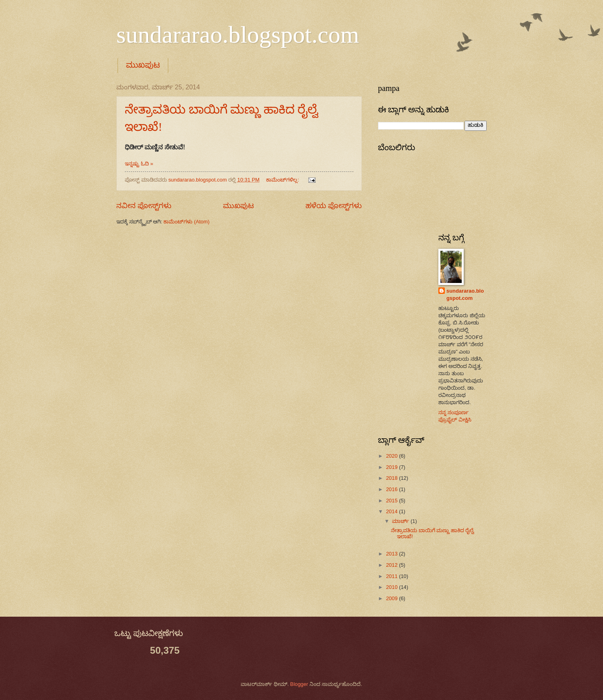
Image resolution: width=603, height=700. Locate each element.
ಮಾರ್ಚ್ (401, 521)
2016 (392, 489)
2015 (392, 501)
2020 (392, 456)
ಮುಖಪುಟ (143, 65)
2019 (392, 467)
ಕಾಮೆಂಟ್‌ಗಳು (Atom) (186, 222)
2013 (392, 554)
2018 (392, 478)
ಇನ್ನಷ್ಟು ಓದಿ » (139, 164)
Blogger (299, 684)
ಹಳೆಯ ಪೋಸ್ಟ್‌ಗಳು (334, 206)
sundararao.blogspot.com (238, 35)
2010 (392, 587)
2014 (392, 511)
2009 (392, 598)
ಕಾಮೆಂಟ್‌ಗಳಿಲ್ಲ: (283, 180)
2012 (392, 565)
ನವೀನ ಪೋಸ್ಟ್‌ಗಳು (144, 206)
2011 (392, 576)
